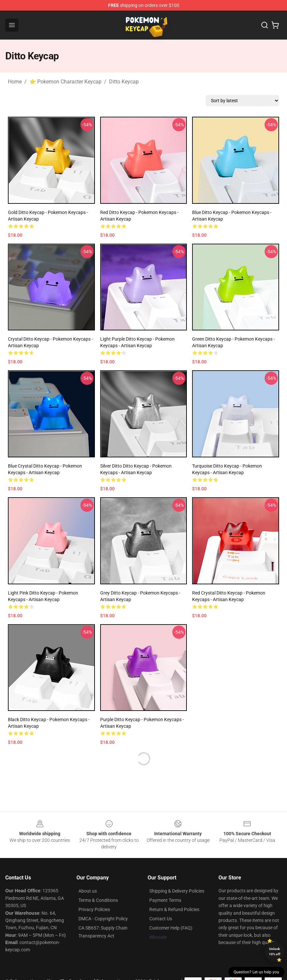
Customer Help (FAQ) (171, 928)
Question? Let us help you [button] (256, 972)
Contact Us (161, 919)
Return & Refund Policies (174, 909)
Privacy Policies (94, 909)
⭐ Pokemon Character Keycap (65, 82)
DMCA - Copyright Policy (103, 919)
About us (88, 891)
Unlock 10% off (275, 951)
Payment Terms (165, 900)
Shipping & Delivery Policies (177, 891)
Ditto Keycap (124, 82)
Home (15, 82)
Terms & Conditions (98, 900)
